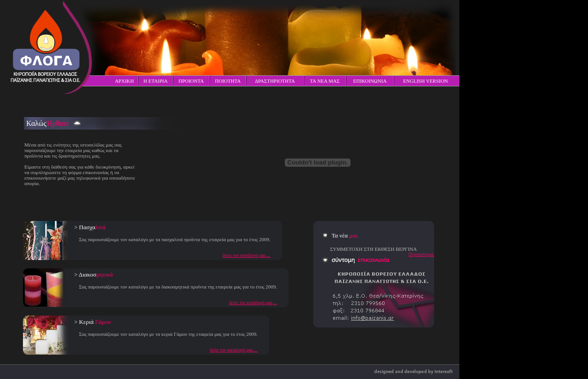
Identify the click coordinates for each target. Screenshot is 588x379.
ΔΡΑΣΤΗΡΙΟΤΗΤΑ (275, 81)
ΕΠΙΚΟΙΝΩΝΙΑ (370, 81)
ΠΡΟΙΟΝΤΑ (191, 81)
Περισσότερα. (421, 254)
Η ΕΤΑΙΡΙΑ (155, 81)
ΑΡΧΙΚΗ (124, 81)
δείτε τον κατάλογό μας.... (247, 255)
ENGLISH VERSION (426, 81)
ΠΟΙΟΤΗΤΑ (228, 81)
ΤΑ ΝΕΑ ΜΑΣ (325, 81)
